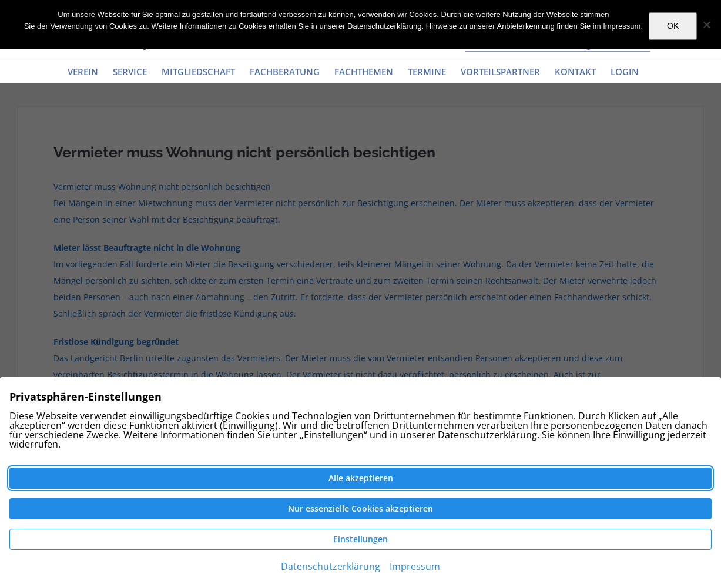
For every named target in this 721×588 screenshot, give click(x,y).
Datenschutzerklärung (384, 26)
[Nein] (706, 25)
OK (673, 26)
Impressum (622, 26)
